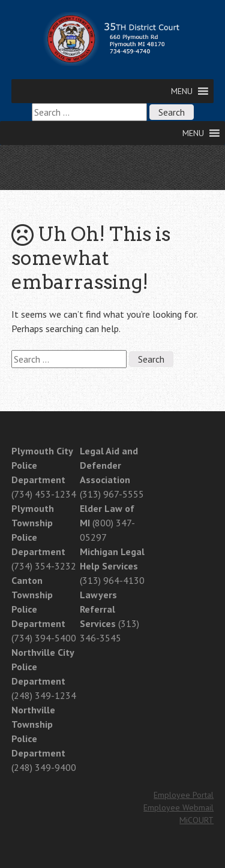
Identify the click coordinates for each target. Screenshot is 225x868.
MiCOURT (196, 820)
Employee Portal (184, 795)
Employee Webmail (178, 807)
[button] (182, 91)
